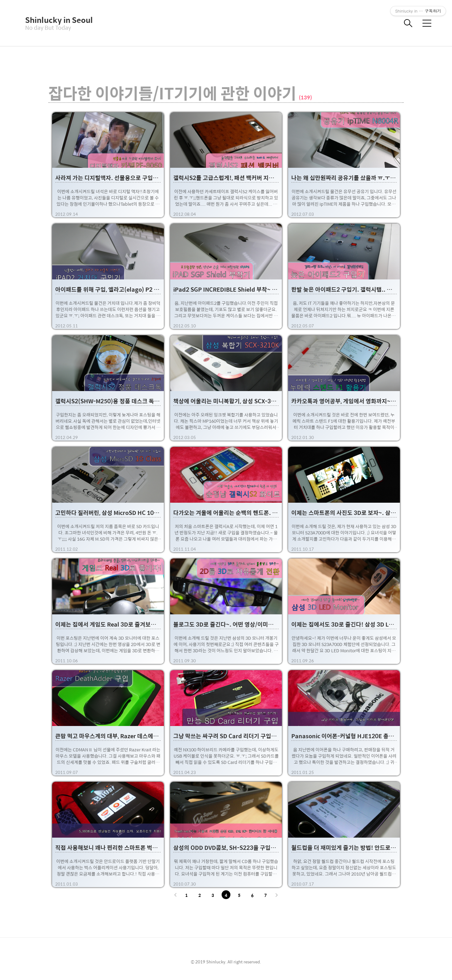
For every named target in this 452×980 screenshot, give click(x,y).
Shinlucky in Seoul (56, 20)
